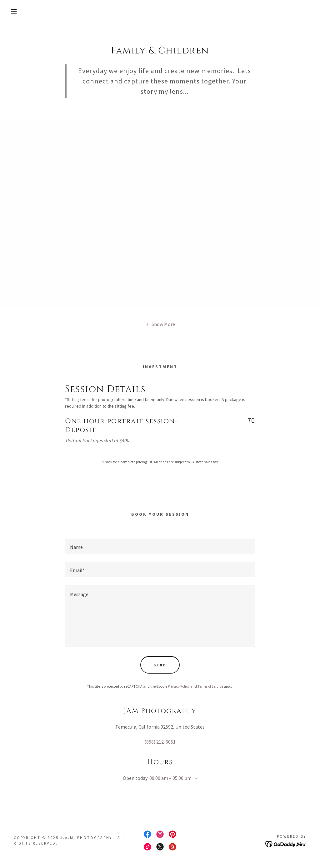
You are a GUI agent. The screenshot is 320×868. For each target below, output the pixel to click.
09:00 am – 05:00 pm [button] (170, 778)
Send (160, 665)
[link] (147, 834)
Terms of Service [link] (210, 686)
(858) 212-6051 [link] (160, 742)
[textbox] (160, 546)
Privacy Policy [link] (179, 686)
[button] (16, 11)
